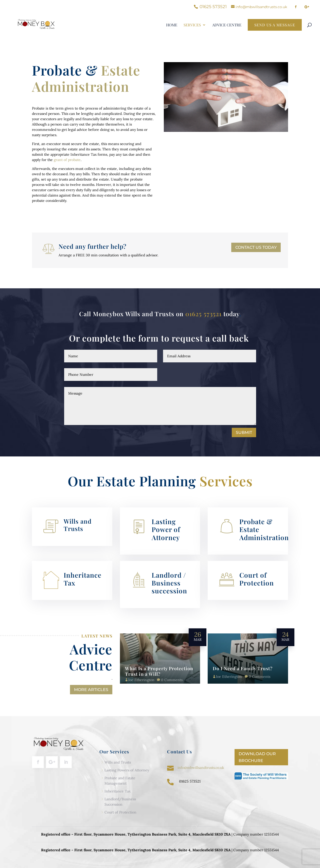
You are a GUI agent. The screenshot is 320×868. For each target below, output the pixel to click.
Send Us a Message (275, 25)
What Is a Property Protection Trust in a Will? (159, 671)
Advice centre (227, 25)
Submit (244, 432)
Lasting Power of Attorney (166, 529)
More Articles (91, 690)
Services (192, 25)
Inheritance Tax (83, 579)
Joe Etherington (141, 680)
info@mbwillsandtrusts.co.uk (201, 768)
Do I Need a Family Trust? (243, 668)
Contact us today (256, 247)
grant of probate (67, 160)
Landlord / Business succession (169, 583)
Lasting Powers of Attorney (127, 770)
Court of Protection (257, 579)
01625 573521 (203, 314)
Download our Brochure (257, 757)
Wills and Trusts (78, 525)
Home (172, 25)
